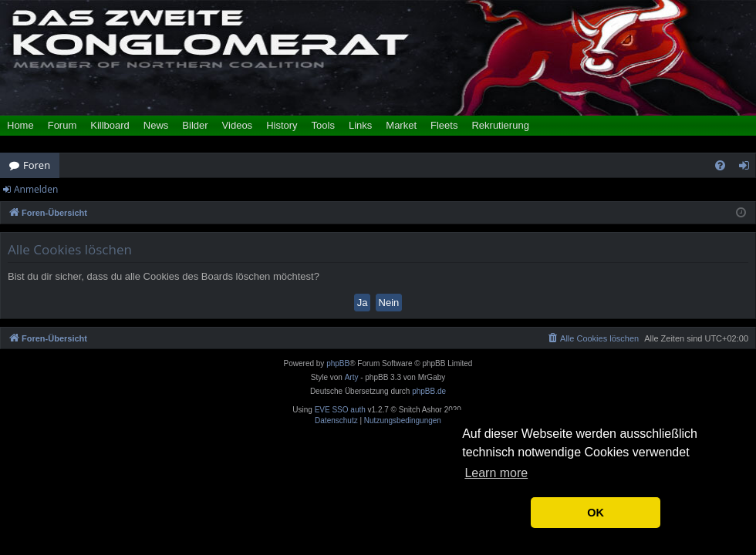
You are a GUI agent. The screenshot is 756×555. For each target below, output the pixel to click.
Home (20, 125)
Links (360, 125)
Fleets (444, 125)
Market (401, 125)
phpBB (338, 363)
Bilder (195, 125)
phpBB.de (429, 391)
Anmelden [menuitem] (748, 168)
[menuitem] (720, 165)
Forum (62, 125)
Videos (238, 125)
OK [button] (596, 513)
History (282, 125)
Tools (323, 125)
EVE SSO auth (340, 410)
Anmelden (36, 189)
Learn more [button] (496, 473)
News (156, 125)
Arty (352, 377)
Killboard (110, 125)
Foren (37, 165)
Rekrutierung (500, 125)
